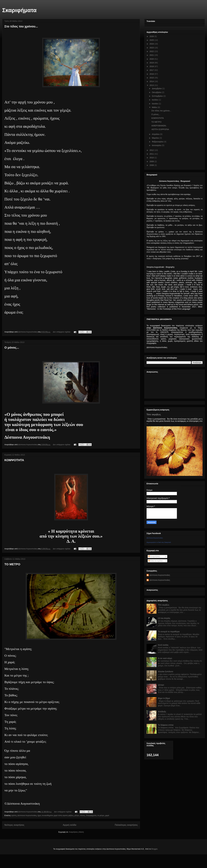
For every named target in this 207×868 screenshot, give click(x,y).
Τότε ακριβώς (154, 414)
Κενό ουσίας (163, 645)
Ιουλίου (155, 100)
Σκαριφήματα (19, 10)
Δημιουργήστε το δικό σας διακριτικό (159, 542)
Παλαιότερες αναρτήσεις (126, 825)
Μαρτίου (156, 138)
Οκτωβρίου (157, 92)
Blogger (154, 849)
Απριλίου (156, 134)
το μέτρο (101, 815)
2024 (152, 44)
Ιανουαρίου (157, 145)
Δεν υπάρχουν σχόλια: (62, 332)
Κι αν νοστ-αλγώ (165, 658)
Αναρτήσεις (154, 556)
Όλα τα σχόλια (155, 561)
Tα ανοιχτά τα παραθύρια (169, 632)
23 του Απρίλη (164, 618)
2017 (152, 70)
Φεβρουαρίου (158, 142)
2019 (152, 63)
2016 (152, 74)
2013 (152, 85)
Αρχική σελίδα (69, 825)
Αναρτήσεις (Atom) (76, 832)
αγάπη (14, 815)
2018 (152, 66)
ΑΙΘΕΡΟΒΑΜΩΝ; (159, 126)
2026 (152, 36)
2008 (152, 165)
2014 (152, 81)
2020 (152, 59)
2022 (152, 51)
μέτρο (77, 815)
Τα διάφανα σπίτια (166, 725)
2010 (152, 158)
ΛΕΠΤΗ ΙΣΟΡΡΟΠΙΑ (160, 129)
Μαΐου (155, 107)
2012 (152, 150)
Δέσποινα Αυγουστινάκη (27, 815)
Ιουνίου (155, 104)
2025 (152, 40)
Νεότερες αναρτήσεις (14, 825)
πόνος (83, 815)
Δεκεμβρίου (157, 88)
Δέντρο (161, 685)
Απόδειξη (162, 712)
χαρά (107, 815)
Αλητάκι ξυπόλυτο (166, 672)
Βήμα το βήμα (164, 698)
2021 (152, 55)
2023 (152, 48)
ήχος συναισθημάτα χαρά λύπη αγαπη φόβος (55, 815)
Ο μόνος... (12, 348)
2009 (152, 161)
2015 (152, 78)
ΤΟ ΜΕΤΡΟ (12, 564)
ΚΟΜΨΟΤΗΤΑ (14, 460)
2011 (152, 154)
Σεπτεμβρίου (158, 96)
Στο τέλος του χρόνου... (21, 26)
